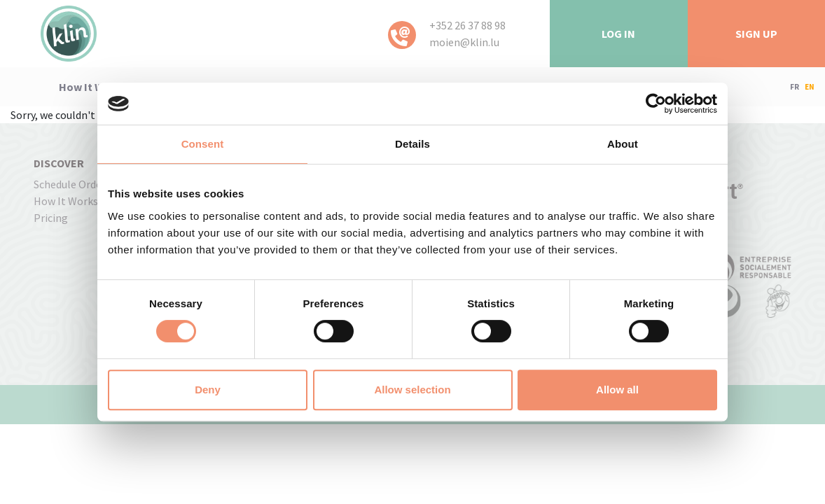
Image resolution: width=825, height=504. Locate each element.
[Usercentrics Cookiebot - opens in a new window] (656, 104)
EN (810, 87)
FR (795, 87)
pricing (51, 218)
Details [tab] (412, 144)
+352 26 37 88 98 (467, 25)
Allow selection (412, 390)
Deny (208, 390)
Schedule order (70, 184)
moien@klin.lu (464, 42)
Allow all (617, 390)
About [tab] (623, 144)
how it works (93, 87)
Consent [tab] (203, 144)
